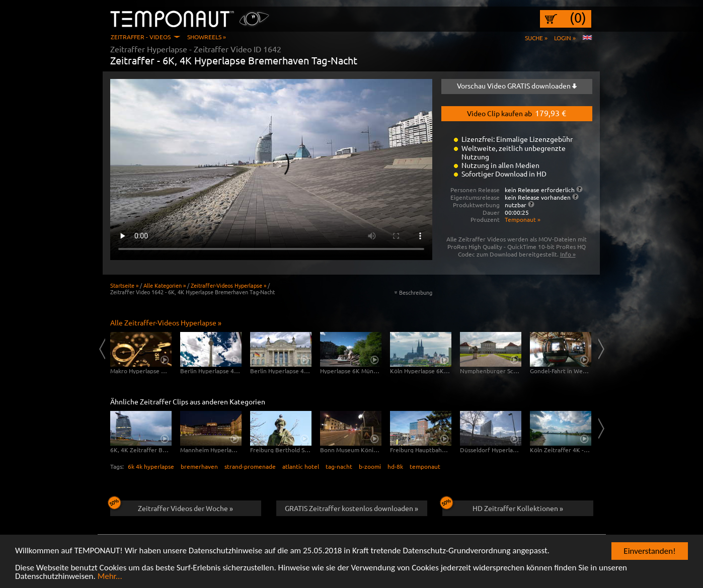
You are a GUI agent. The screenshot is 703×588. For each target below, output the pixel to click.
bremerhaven (199, 466)
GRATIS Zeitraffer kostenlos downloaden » (352, 508)
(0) (578, 18)
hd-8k (395, 466)
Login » (565, 38)
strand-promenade (250, 466)
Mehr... (110, 577)
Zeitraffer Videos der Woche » (172, 507)
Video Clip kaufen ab (517, 113)
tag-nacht (339, 466)
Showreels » (207, 37)
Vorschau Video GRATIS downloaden (517, 86)
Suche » (536, 38)
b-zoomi (370, 466)
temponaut (425, 466)
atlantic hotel (301, 466)
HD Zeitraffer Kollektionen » (503, 507)
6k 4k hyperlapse (151, 466)
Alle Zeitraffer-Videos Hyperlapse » (166, 322)
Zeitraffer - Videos (141, 37)
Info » (568, 254)
